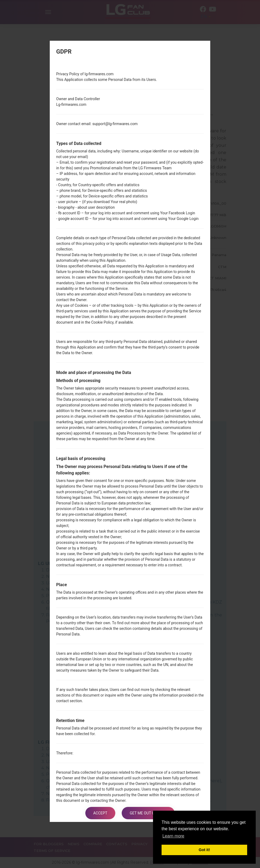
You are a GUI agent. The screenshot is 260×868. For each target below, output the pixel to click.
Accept (100, 813)
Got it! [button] (204, 850)
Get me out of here (148, 813)
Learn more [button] (173, 836)
